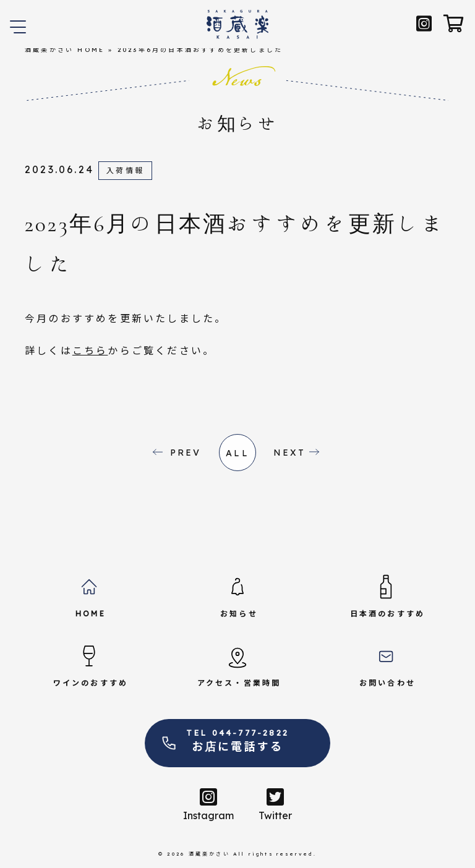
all (237, 453)
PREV (186, 453)
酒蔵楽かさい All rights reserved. (253, 854)
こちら (90, 351)
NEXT (290, 453)
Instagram (208, 804)
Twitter (275, 804)
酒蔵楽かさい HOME (65, 50)
